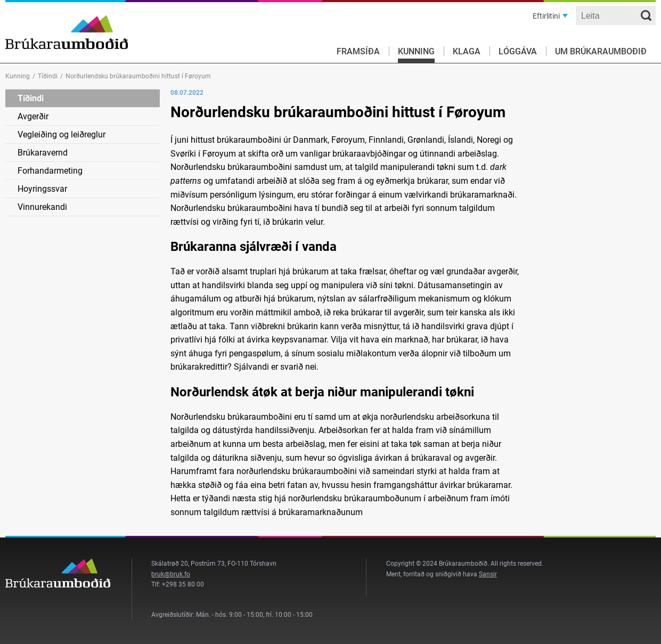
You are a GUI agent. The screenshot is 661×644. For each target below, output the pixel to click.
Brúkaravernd (43, 153)
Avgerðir (33, 116)
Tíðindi (48, 76)
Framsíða (358, 51)
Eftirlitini (546, 16)
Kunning (416, 51)
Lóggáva (518, 51)
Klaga (467, 51)
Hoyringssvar (42, 189)
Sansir (488, 574)
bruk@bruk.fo (171, 574)
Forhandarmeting (50, 171)
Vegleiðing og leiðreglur (62, 134)
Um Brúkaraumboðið (601, 51)
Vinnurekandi (42, 207)
